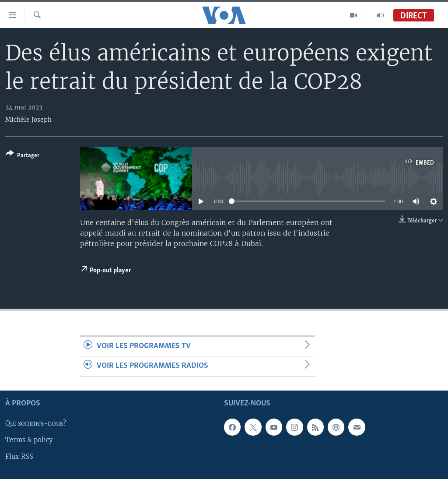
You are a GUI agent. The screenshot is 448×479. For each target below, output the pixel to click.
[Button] (23, 156)
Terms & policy (29, 440)
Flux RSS (19, 457)
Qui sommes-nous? (36, 423)
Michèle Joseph (28, 120)
